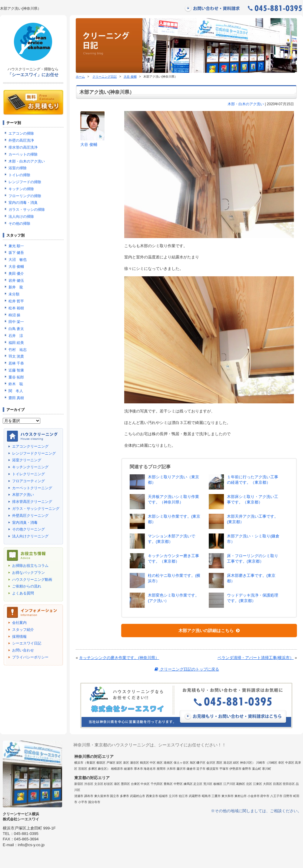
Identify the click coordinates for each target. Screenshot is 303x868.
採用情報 (19, 637)
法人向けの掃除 (21, 217)
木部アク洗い (23, 495)
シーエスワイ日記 (27, 643)
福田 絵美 (16, 343)
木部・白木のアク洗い (246, 104)
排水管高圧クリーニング (32, 502)
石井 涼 (16, 336)
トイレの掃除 (19, 175)
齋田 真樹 (16, 398)
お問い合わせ (23, 650)
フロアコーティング (28, 481)
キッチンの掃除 (21, 189)
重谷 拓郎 (16, 377)
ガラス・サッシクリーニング (36, 509)
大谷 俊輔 (130, 77)
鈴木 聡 (16, 384)
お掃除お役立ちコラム (30, 566)
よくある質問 (23, 593)
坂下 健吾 (16, 253)
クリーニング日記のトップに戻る (186, 669)
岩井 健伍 (16, 281)
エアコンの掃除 (21, 133)
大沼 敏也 (18, 260)
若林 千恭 (16, 363)
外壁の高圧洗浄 (21, 140)
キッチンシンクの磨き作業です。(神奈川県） (119, 658)
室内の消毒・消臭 (23, 203)
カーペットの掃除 (23, 154)
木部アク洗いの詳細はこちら (209, 631)
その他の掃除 (19, 224)
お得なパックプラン (28, 573)
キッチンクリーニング (30, 467)
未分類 (14, 294)
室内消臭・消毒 (25, 523)
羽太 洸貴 (16, 356)
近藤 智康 (16, 370)
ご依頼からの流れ (27, 586)
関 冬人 (16, 391)
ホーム (80, 77)
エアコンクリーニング (30, 446)
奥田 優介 (16, 274)
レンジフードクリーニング (34, 453)
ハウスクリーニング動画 (32, 580)
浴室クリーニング (27, 460)
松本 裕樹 (16, 308)
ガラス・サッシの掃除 (27, 210)
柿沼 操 (14, 315)
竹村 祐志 (18, 350)
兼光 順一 (16, 246)
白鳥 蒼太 (16, 329)
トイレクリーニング (28, 474)
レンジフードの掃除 (25, 182)
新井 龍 (16, 287)
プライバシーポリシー (30, 657)
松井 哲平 (16, 301)
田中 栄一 (16, 322)
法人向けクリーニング (30, 536)
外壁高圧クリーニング (30, 516)
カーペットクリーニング (32, 488)
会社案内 (19, 623)
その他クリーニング (28, 529)
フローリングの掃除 (25, 196)
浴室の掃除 (18, 168)
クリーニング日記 (105, 77)
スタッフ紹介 (23, 630)
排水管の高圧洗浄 (23, 147)
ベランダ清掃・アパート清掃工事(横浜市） (256, 658)
